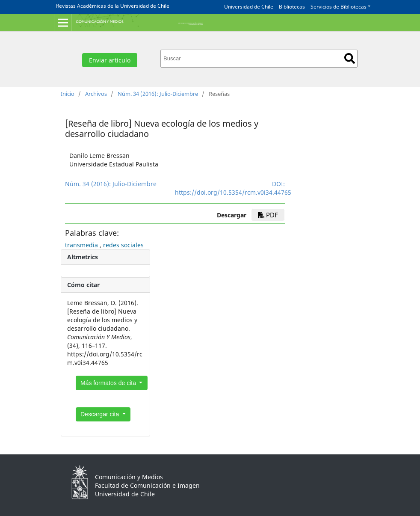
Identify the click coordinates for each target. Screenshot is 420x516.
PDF (268, 215)
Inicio (68, 94)
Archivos (96, 94)
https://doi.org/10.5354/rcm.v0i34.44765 (233, 192)
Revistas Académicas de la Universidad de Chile (113, 6)
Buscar (350, 58)
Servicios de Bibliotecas (339, 7)
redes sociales (123, 245)
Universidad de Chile (249, 7)
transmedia (81, 245)
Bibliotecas (292, 7)
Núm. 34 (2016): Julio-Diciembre (158, 94)
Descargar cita (101, 414)
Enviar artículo (110, 60)
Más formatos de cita (109, 383)
